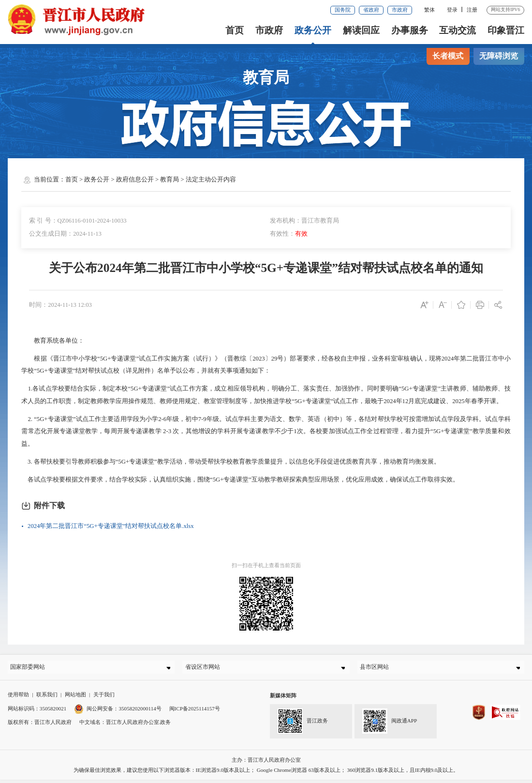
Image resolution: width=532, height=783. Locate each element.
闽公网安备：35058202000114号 (118, 712)
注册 (472, 10)
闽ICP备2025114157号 (195, 712)
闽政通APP (390, 724)
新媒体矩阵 (283, 699)
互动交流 (458, 30)
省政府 (371, 10)
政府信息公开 (135, 180)
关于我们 (104, 698)
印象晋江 (506, 30)
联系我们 (47, 698)
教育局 (170, 180)
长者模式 (448, 56)
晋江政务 (303, 724)
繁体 (429, 10)
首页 (235, 30)
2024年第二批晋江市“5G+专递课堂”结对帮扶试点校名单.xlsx (111, 526)
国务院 (343, 10)
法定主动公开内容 (211, 180)
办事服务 (410, 30)
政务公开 (313, 30)
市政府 (400, 10)
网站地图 (75, 698)
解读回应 (361, 30)
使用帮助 (18, 698)
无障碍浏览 (499, 56)
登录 (452, 10)
